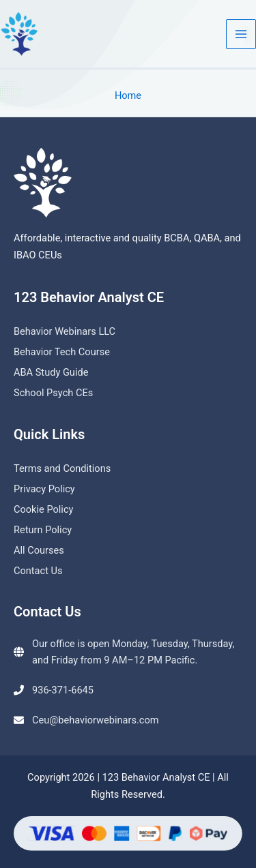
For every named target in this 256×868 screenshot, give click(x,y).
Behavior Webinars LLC (65, 331)
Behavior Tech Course (62, 352)
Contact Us (38, 571)
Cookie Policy (43, 509)
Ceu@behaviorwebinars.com (96, 720)
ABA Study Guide (51, 372)
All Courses (39, 550)
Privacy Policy (44, 489)
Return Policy (43, 530)
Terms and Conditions (62, 468)
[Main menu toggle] (241, 34)
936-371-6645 (63, 690)
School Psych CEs (53, 393)
